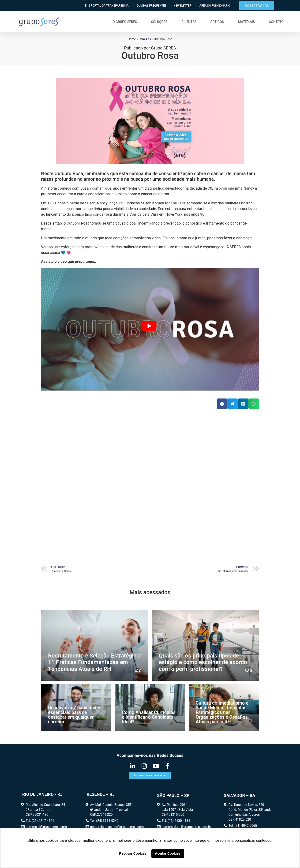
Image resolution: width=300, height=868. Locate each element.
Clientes (189, 22)
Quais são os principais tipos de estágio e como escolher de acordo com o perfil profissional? (203, 662)
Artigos (217, 22)
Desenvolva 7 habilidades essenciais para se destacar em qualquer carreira (75, 715)
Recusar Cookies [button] (133, 853)
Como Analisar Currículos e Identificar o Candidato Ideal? (149, 717)
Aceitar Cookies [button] (168, 853)
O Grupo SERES (125, 22)
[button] (257, 6)
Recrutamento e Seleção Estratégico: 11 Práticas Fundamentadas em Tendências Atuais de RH (95, 662)
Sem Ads (145, 39)
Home (132, 39)
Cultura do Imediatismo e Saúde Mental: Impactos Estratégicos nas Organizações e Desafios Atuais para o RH (222, 712)
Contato (276, 22)
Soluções (159, 22)
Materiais (246, 22)
